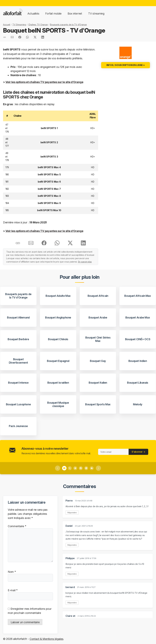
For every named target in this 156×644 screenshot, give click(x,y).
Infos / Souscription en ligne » (126, 65)
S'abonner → (138, 452)
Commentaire (17, 526)
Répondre (72, 513)
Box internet (75, 14)
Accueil (7, 25)
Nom (12, 572)
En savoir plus (85, 262)
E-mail (13, 590)
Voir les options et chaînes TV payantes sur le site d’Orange (44, 82)
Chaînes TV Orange (38, 25)
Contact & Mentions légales (46, 639)
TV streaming (96, 14)
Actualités (33, 14)
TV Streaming (19, 25)
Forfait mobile (53, 14)
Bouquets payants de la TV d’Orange (68, 25)
